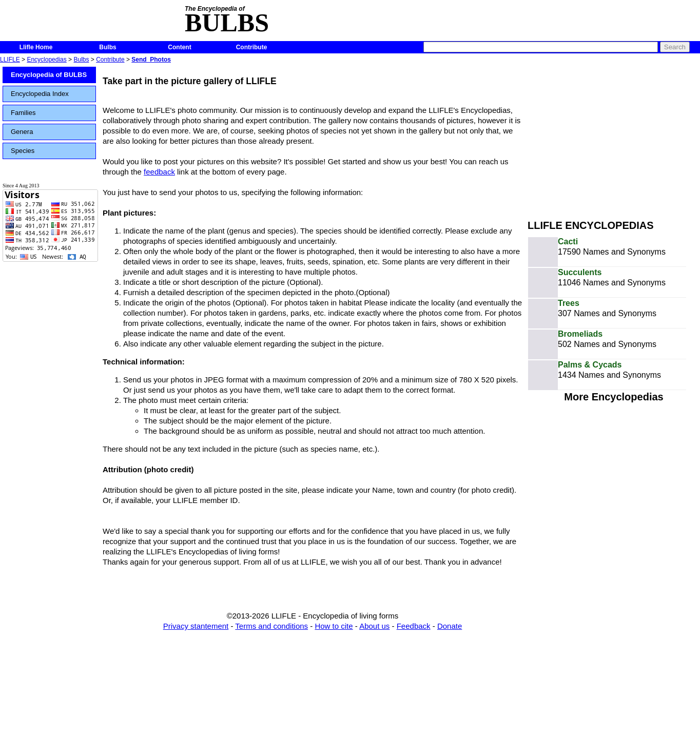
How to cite (334, 626)
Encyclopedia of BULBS (49, 75)
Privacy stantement (196, 626)
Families (23, 113)
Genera (22, 132)
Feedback (414, 626)
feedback (159, 172)
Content (179, 47)
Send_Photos (151, 60)
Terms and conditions (271, 626)
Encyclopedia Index (40, 94)
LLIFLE (10, 60)
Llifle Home (36, 47)
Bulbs (108, 47)
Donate (450, 626)
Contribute (252, 47)
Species (23, 151)
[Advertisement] (614, 138)
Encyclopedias (46, 60)
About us (374, 626)
